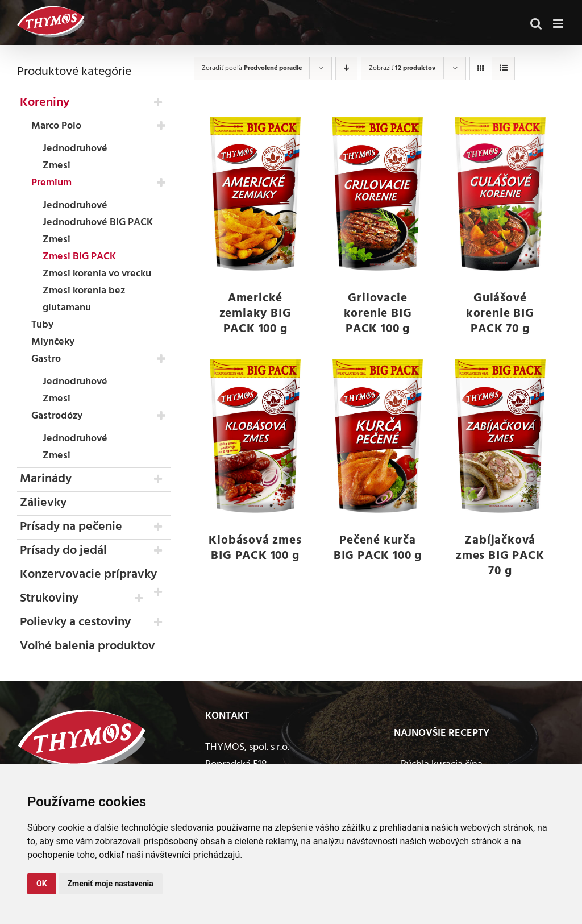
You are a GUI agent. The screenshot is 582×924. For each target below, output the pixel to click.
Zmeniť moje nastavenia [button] (111, 884)
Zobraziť (402, 68)
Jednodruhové (75, 149)
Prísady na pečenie (71, 527)
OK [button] (42, 884)
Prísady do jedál (63, 551)
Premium (51, 183)
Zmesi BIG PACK (79, 257)
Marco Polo (56, 126)
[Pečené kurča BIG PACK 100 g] (378, 436)
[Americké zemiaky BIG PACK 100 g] (255, 194)
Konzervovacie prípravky (88, 575)
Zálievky (43, 503)
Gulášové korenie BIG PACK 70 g (500, 314)
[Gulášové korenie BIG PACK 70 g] (500, 194)
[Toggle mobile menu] (559, 19)
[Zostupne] (346, 69)
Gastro (46, 359)
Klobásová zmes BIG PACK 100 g (255, 548)
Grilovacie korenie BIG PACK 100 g (378, 314)
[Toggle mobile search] (536, 19)
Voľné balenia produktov (88, 646)
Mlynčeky (53, 342)
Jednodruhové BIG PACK (98, 223)
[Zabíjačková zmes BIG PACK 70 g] (500, 436)
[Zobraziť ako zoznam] (503, 69)
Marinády (46, 479)
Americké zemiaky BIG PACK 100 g (255, 314)
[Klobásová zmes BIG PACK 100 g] (255, 436)
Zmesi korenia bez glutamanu (84, 299)
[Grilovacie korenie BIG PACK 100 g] (378, 194)
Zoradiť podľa (252, 68)
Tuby (42, 325)
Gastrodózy (57, 416)
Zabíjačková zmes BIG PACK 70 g (500, 556)
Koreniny (45, 103)
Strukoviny (49, 598)
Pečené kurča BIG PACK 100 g (378, 548)
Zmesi (57, 166)
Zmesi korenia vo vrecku (97, 274)
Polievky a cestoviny (75, 622)
